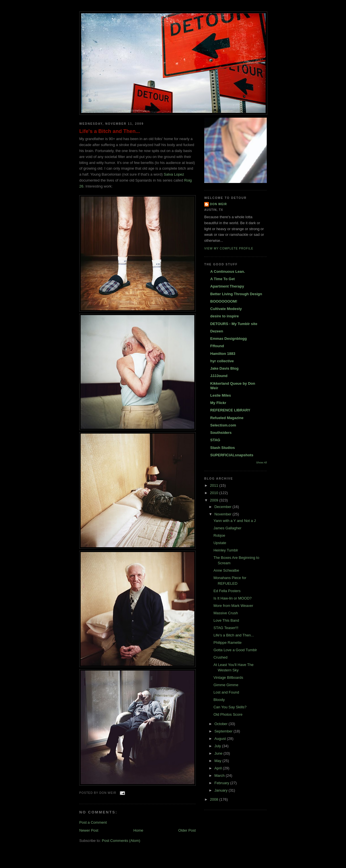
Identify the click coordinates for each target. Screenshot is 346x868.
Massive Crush (226, 613)
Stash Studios (223, 448)
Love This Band (226, 620)
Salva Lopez (174, 174)
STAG (215, 440)
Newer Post (89, 830)
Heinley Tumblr (226, 550)
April (219, 768)
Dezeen (217, 331)
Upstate (220, 543)
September (224, 731)
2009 (215, 500)
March (220, 776)
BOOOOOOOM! (224, 301)
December (224, 507)
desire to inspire (224, 316)
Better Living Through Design (236, 294)
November (224, 514)
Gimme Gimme (226, 685)
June (219, 753)
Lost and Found (226, 692)
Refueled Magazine (227, 418)
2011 (215, 485)
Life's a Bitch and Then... (110, 131)
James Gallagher (227, 528)
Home (138, 830)
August (221, 739)
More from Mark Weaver (233, 606)
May (218, 761)
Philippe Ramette (227, 643)
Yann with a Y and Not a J (235, 521)
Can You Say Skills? (230, 707)
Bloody (219, 700)
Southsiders (221, 433)
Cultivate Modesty (226, 309)
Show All (261, 462)
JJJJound (219, 376)
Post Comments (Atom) (121, 841)
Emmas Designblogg (229, 339)
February (222, 783)
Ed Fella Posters (227, 591)
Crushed (220, 657)
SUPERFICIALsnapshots (232, 455)
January (222, 790)
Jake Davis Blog (224, 368)
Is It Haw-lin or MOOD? (232, 598)
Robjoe (219, 535)
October (222, 724)
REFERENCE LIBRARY (230, 410)
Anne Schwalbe (226, 570)
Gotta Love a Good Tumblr (235, 650)
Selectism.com (223, 425)
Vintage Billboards (228, 677)
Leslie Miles (221, 395)
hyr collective (222, 361)
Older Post (187, 830)
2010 (215, 493)
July (218, 746)
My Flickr (218, 403)
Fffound (217, 346)
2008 (215, 799)
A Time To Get (222, 279)
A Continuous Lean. (228, 271)
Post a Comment (93, 822)
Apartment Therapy (227, 286)
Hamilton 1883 (223, 354)
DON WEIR (218, 204)
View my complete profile (229, 248)
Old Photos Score (228, 714)
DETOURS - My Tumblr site (234, 324)
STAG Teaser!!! (226, 628)
